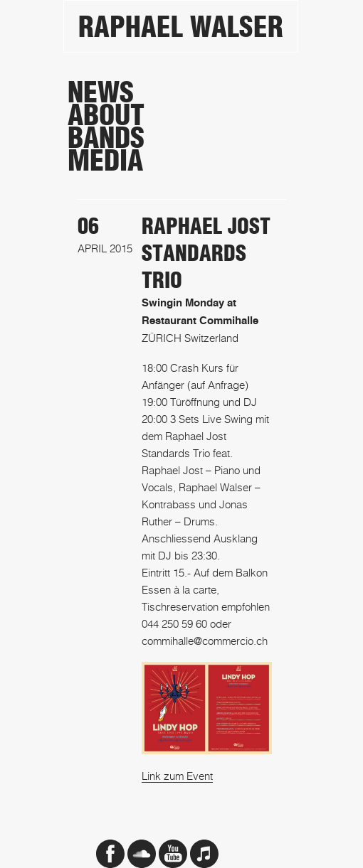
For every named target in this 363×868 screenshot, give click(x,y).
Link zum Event (177, 776)
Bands (106, 138)
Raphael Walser (181, 27)
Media (105, 161)
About (106, 115)
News (101, 92)
